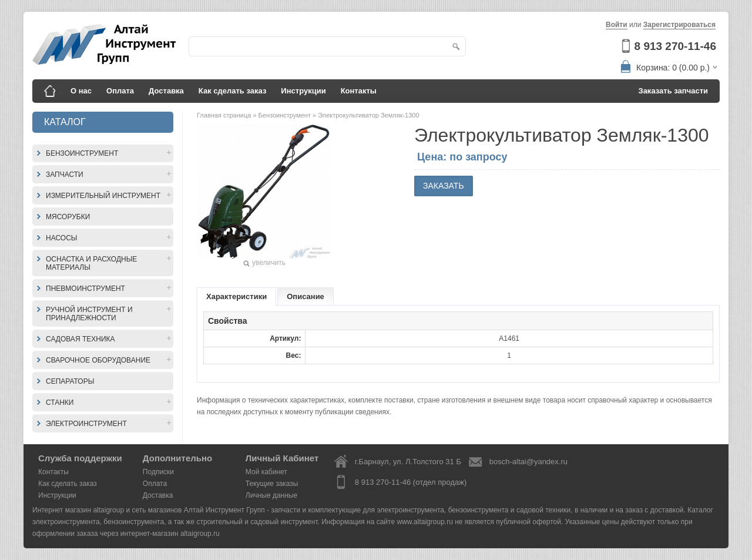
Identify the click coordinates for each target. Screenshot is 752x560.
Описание (305, 296)
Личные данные (271, 495)
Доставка (166, 91)
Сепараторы (70, 381)
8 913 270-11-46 (675, 46)
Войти (617, 25)
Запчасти (65, 175)
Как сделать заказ (233, 91)
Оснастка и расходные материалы (91, 263)
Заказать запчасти (674, 91)
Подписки (158, 472)
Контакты (359, 91)
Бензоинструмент (82, 153)
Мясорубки (68, 217)
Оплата (120, 91)
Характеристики (236, 296)
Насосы (61, 238)
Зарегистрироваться (679, 25)
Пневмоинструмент (85, 289)
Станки (60, 403)
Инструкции (303, 91)
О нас (81, 91)
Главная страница (225, 115)
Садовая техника (80, 339)
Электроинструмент (86, 424)
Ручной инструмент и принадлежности (89, 314)
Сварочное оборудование (98, 360)
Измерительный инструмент (103, 196)
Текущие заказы (272, 484)
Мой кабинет (266, 472)
